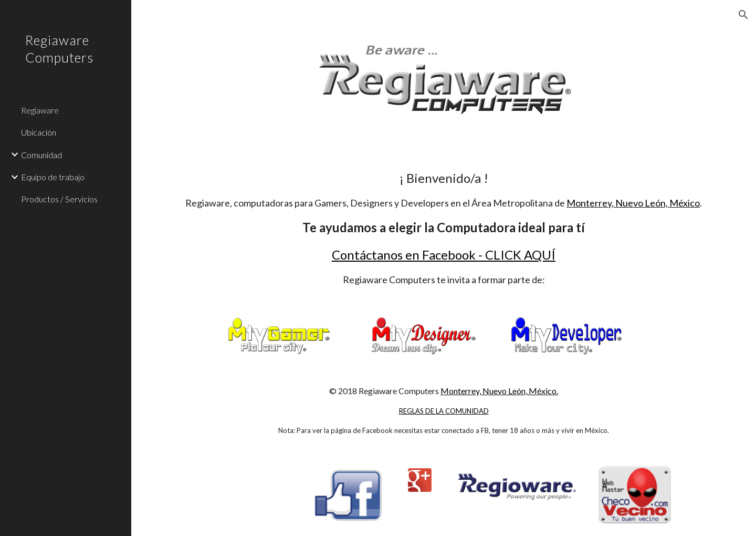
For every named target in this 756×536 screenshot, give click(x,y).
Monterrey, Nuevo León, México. (499, 391)
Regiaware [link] (40, 110)
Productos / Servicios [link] (59, 199)
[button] (743, 15)
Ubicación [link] (39, 132)
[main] (444, 228)
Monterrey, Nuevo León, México (633, 203)
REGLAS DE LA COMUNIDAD (444, 411)
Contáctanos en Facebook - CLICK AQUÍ (444, 255)
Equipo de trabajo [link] (53, 177)
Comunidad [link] (41, 155)
